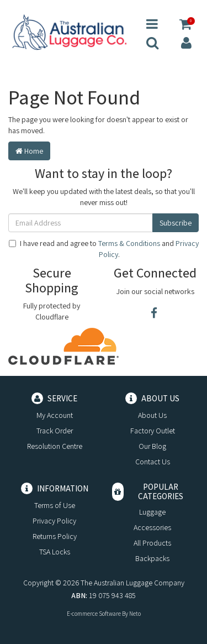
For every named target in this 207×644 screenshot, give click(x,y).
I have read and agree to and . (104, 249)
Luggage (152, 512)
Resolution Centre (55, 446)
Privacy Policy (54, 521)
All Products (152, 543)
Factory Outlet (153, 431)
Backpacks (152, 558)
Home (29, 151)
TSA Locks (55, 552)
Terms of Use (55, 505)
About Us (152, 415)
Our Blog (152, 446)
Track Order (55, 431)
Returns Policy (55, 536)
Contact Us (153, 462)
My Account (55, 415)
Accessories (152, 527)
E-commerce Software (94, 614)
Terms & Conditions (129, 243)
